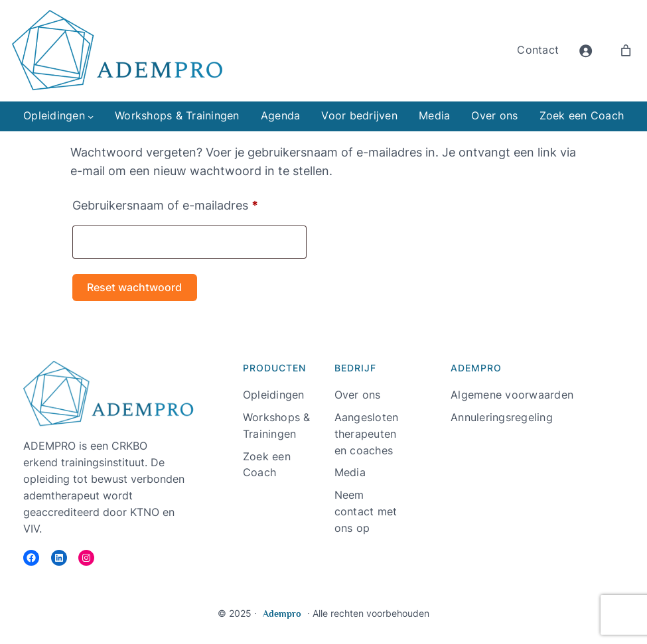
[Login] (585, 51)
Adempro (282, 613)
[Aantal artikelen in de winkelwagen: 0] (626, 51)
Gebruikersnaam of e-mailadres (184, 203)
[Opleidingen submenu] (91, 116)
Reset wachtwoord (134, 288)
